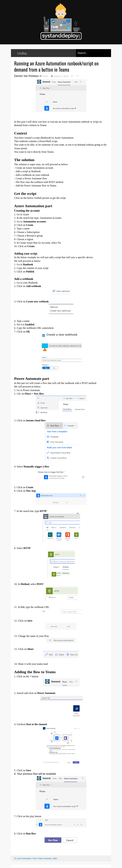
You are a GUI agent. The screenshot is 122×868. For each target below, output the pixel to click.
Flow (35, 858)
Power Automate (44, 858)
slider (55, 858)
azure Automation (24, 858)
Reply (45, 76)
